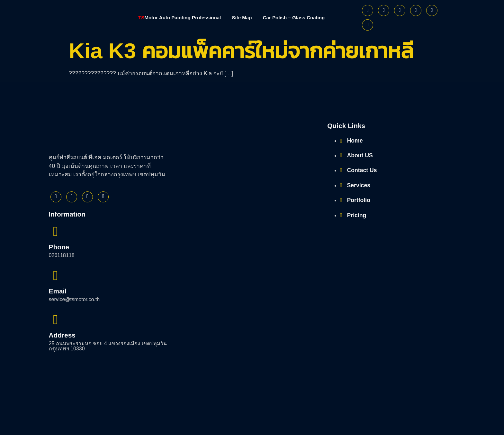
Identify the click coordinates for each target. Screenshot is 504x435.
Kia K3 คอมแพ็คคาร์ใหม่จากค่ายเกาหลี (241, 51)
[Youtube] (416, 10)
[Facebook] (368, 10)
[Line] (432, 10)
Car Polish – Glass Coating (299, 18)
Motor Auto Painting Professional (175, 18)
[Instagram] (400, 10)
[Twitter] (384, 10)
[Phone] (368, 25)
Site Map (243, 18)
